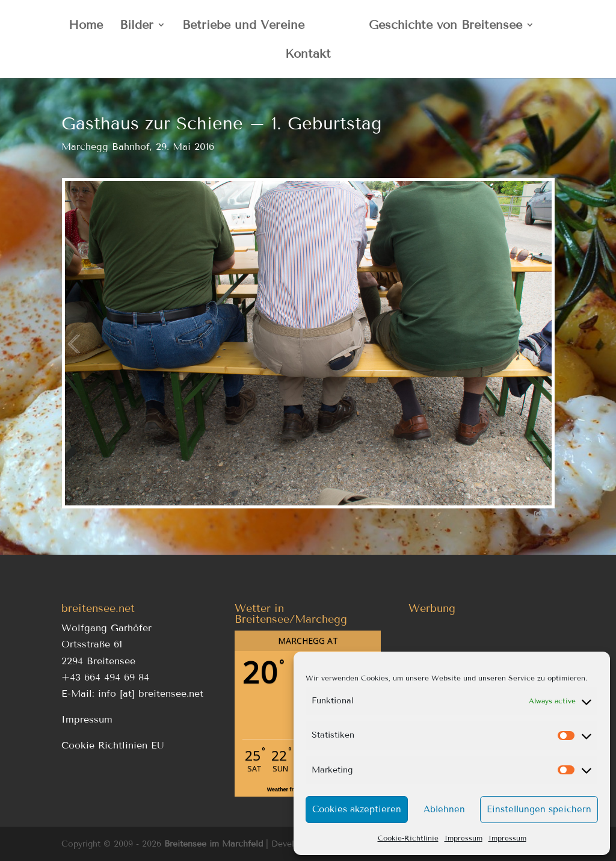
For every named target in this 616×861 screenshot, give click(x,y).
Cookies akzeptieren (357, 809)
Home (86, 26)
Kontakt (308, 55)
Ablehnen (444, 809)
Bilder (137, 26)
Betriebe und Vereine (243, 26)
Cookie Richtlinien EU (113, 745)
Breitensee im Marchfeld (214, 844)
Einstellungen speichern (539, 809)
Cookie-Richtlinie (408, 838)
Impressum (464, 838)
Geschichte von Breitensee (445, 26)
